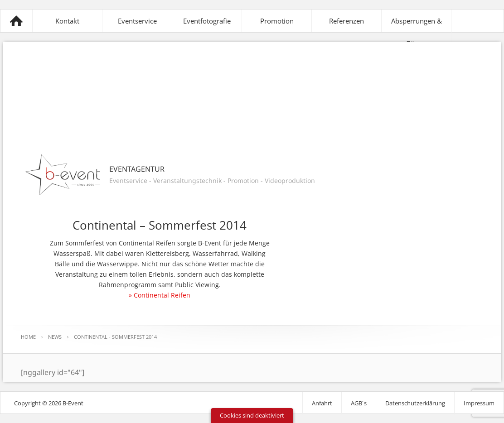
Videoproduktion (290, 180)
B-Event (16, 21)
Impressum (479, 403)
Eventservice (137, 21)
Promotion (277, 21)
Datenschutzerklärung (415, 403)
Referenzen (346, 21)
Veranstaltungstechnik (187, 180)
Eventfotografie (207, 21)
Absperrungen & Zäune (417, 32)
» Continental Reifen (160, 295)
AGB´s (359, 403)
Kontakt (67, 21)
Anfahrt (322, 403)
